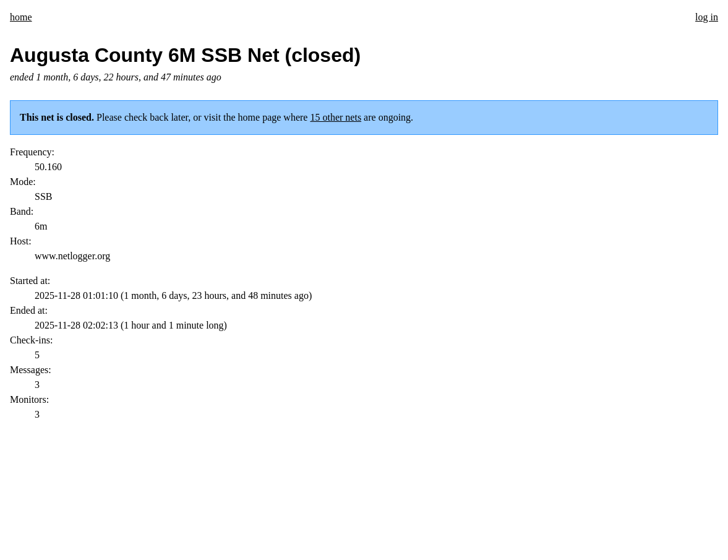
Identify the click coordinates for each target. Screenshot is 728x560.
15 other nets (336, 117)
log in (707, 17)
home (21, 17)
